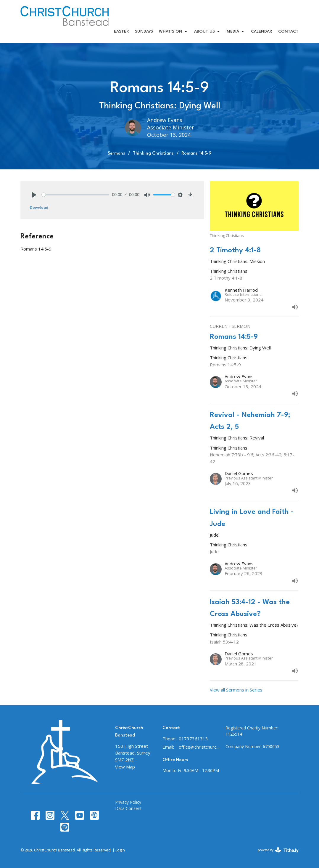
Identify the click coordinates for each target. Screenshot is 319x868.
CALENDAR (262, 31)
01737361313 (193, 739)
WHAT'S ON (174, 32)
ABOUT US (207, 32)
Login (120, 850)
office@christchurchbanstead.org (199, 747)
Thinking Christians (153, 154)
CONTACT (288, 31)
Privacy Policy (128, 802)
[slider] (75, 195)
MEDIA (236, 32)
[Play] (34, 195)
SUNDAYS (144, 31)
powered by (278, 850)
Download (39, 208)
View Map (125, 767)
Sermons (116, 154)
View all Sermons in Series (236, 690)
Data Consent (128, 808)
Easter (121, 31)
